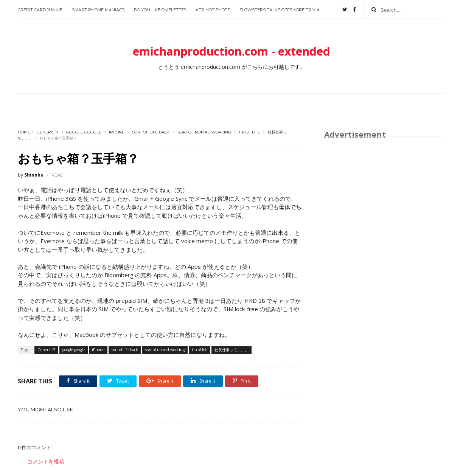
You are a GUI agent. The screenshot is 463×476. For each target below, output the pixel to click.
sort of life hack (151, 132)
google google (84, 132)
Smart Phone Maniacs (98, 10)
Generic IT (48, 132)
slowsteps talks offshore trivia (280, 10)
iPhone (117, 132)
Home (24, 132)
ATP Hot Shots (213, 10)
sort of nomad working (204, 132)
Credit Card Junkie (40, 10)
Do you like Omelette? (160, 10)
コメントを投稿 (46, 461)
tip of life (249, 132)
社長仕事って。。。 (231, 350)
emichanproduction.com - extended (231, 51)
